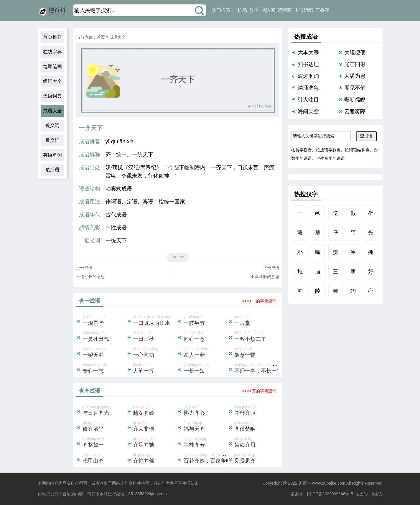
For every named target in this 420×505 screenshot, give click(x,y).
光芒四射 (355, 64)
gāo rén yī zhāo (206, 353)
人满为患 (355, 76)
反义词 (52, 140)
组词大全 (52, 81)
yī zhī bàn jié (206, 321)
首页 (101, 37)
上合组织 (304, 10)
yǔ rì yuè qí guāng (105, 411)
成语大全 (52, 111)
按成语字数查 (328, 150)
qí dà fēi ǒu (155, 427)
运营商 (285, 10)
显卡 (254, 10)
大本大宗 (308, 52)
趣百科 (305, 483)
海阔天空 (308, 111)
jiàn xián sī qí (256, 459)
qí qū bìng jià (155, 459)
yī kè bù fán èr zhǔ (256, 337)
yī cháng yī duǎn (206, 369)
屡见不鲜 (355, 88)
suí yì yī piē (256, 353)
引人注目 (308, 100)
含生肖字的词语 (330, 158)
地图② (376, 494)
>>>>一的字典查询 (259, 301)
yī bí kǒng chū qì (105, 337)
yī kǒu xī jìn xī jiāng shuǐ (155, 321)
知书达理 (308, 64)
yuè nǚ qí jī (155, 411)
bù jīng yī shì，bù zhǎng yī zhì (258, 369)
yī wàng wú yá (105, 353)
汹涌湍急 (308, 88)
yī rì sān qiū (155, 337)
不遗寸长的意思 (90, 277)
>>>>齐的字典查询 (259, 391)
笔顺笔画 (52, 66)
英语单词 (52, 155)
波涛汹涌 (308, 76)
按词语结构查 (357, 150)
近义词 (52, 125)
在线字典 (52, 52)
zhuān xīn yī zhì (105, 369)
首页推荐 (52, 37)
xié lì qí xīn (206, 411)
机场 (242, 10)
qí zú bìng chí (155, 443)
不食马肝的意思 (265, 277)
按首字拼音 (302, 150)
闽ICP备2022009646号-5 (330, 494)
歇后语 (52, 170)
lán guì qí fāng (206, 443)
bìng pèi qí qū (256, 411)
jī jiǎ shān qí (105, 459)
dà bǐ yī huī (155, 369)
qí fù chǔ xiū (256, 427)
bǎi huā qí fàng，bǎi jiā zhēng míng (211, 459)
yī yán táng (256, 321)
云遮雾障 (355, 111)
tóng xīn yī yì (206, 337)
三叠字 (322, 10)
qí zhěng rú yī (105, 443)
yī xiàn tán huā (105, 321)
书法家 (268, 10)
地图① (362, 494)
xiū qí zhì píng (105, 427)
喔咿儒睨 (355, 100)
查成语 (366, 136)
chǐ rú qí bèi (256, 443)
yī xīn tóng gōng (155, 353)
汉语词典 (52, 96)
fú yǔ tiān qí (206, 427)
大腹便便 (355, 52)
